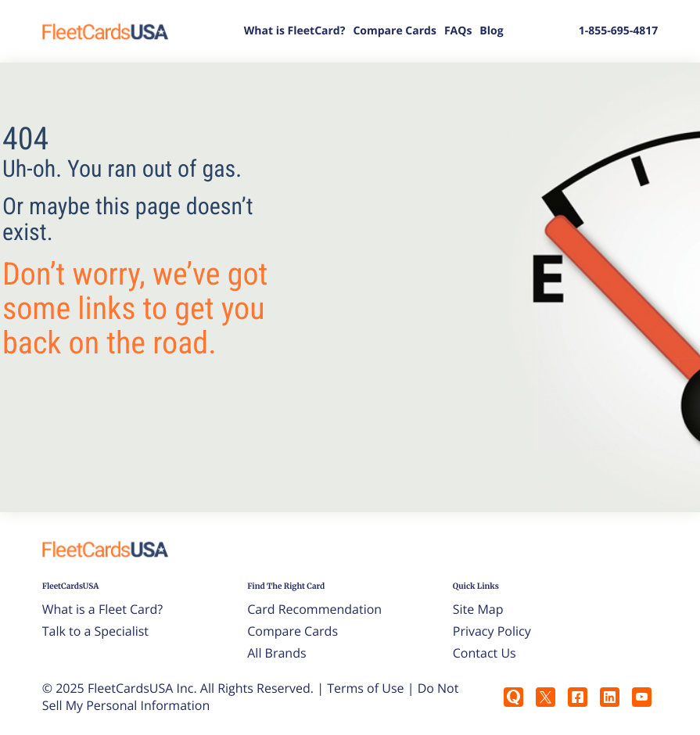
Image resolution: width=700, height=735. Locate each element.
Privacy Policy (492, 631)
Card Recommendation (314, 609)
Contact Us (485, 653)
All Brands (276, 653)
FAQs (458, 31)
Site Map (478, 609)
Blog (491, 31)
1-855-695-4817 (619, 31)
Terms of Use (365, 688)
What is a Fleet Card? (103, 609)
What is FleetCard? (295, 31)
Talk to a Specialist (95, 631)
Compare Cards (394, 31)
